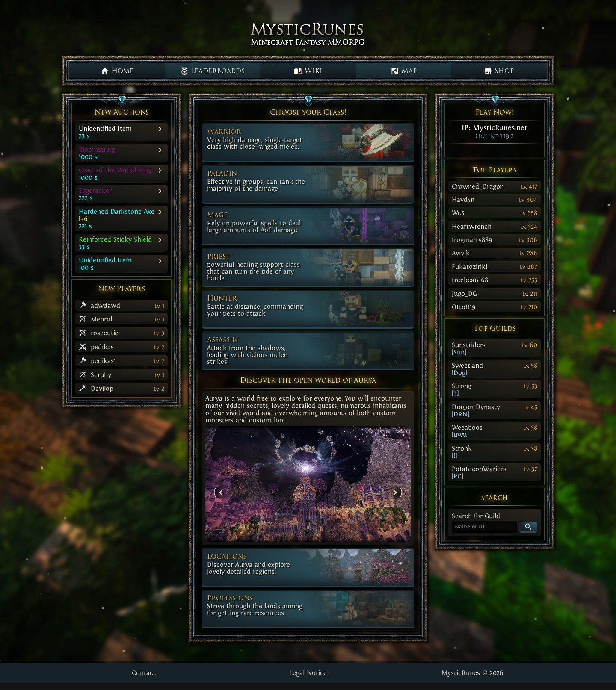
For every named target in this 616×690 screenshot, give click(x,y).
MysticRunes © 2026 (472, 673)
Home (117, 71)
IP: (495, 127)
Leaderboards (212, 71)
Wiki (308, 71)
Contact (144, 673)
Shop (499, 71)
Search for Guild (476, 516)
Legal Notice (308, 673)
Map (404, 71)
